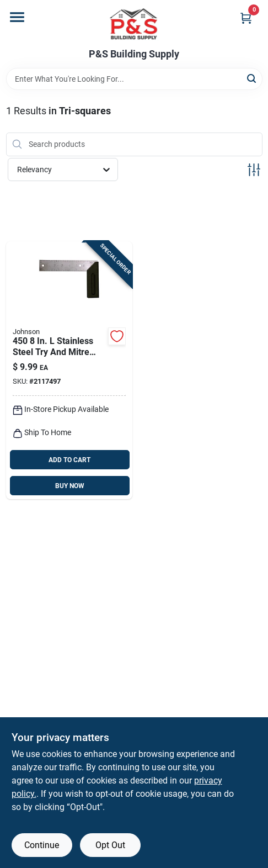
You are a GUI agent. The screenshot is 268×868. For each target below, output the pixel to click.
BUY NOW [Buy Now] (70, 486)
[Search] (252, 78)
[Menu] (17, 17)
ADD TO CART (69, 460)
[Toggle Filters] (254, 170)
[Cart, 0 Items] (246, 18)
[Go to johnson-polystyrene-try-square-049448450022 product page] (69, 371)
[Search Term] (134, 79)
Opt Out (110, 845)
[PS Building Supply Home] (134, 24)
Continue (42, 845)
